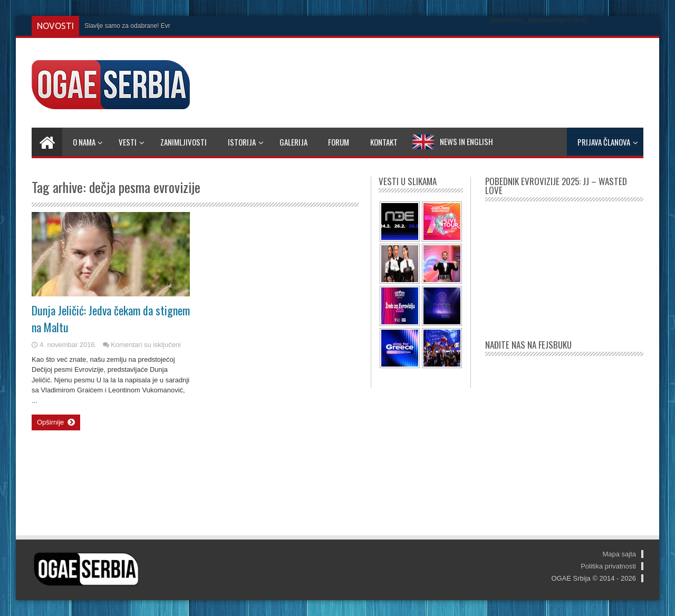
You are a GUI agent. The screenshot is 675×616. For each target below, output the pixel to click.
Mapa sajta (619, 554)
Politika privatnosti (608, 566)
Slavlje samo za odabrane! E (125, 26)
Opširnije (56, 422)
